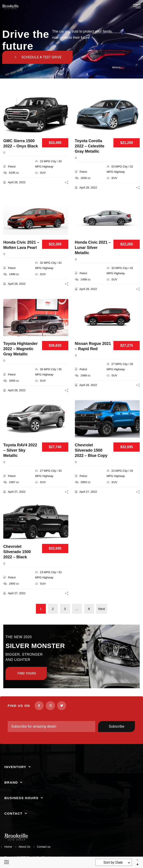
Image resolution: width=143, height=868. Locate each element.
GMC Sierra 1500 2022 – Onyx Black (21, 143)
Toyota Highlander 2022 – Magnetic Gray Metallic (20, 349)
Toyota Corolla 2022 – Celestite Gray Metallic (90, 146)
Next (102, 609)
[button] (37, 57)
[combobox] (114, 862)
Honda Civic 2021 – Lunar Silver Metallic (93, 248)
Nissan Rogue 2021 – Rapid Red (93, 346)
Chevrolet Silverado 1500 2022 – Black (17, 552)
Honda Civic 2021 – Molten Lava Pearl (21, 245)
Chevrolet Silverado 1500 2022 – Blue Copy (91, 450)
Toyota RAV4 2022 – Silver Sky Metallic (20, 450)
